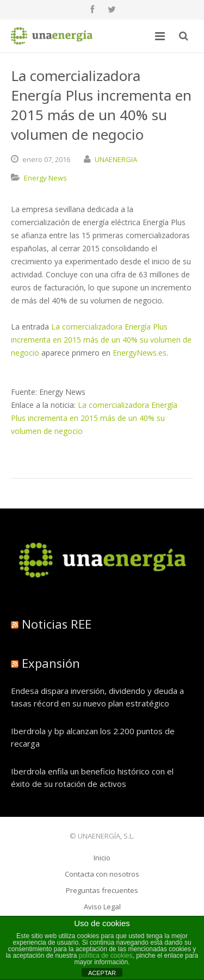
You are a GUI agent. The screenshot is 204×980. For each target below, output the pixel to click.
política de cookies (106, 956)
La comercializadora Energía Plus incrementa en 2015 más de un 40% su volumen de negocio (101, 340)
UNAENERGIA (116, 159)
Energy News (45, 178)
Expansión (51, 663)
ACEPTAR (102, 973)
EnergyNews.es (140, 353)
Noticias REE (57, 624)
